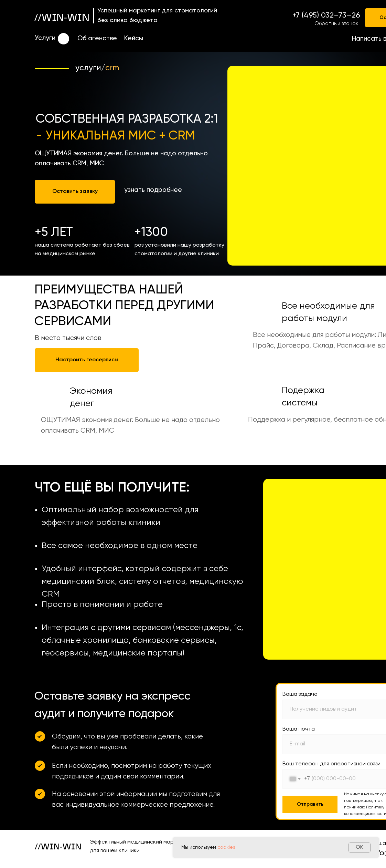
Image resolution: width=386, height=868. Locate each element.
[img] (63, 39)
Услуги (45, 38)
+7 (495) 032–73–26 (326, 15)
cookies (226, 847)
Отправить (310, 804)
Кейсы (134, 38)
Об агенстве (97, 38)
